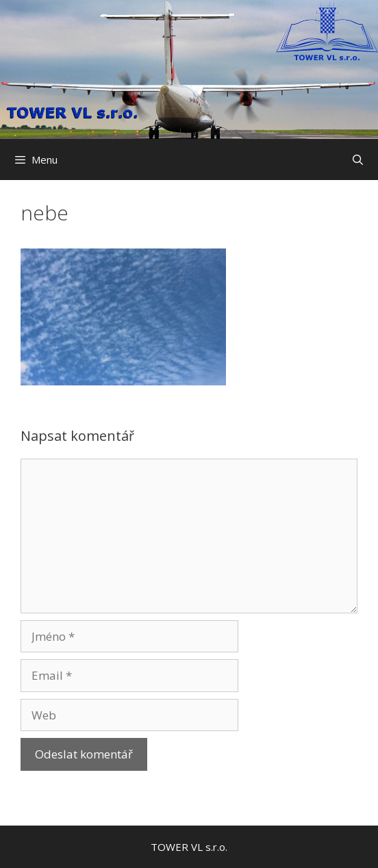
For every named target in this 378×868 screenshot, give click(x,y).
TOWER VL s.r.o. (189, 847)
